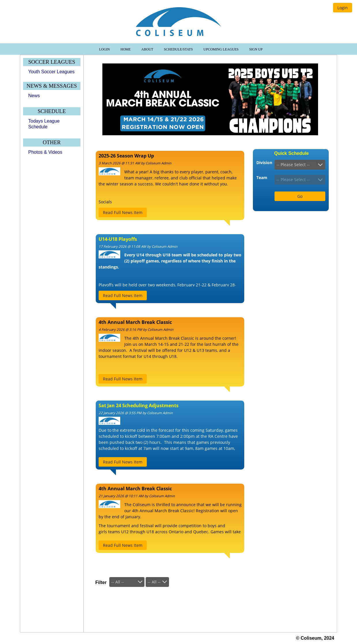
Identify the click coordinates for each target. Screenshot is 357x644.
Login (105, 49)
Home (126, 49)
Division (264, 163)
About (148, 49)
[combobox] (300, 165)
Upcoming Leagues (222, 49)
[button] (343, 8)
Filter (101, 582)
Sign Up (256, 49)
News (34, 96)
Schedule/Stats (179, 49)
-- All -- (118, 582)
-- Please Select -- (293, 165)
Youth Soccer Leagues (51, 72)
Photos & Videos (45, 152)
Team (262, 178)
